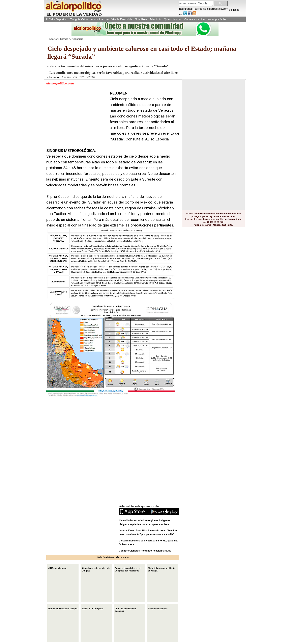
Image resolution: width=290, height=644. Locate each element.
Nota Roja (141, 19)
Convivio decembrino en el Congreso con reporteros (128, 569)
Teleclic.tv (155, 19)
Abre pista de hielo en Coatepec (125, 609)
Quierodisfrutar (173, 19)
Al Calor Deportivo (56, 19)
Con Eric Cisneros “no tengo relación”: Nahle (145, 551)
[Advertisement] (77, 116)
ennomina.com (100, 19)
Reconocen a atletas (158, 608)
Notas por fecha (217, 19)
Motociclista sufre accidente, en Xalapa (162, 569)
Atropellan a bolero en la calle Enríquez (96, 569)
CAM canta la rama (57, 568)
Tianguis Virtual (79, 19)
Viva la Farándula (122, 19)
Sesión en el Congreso (92, 608)
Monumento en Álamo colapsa (63, 608)
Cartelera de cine (195, 19)
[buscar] (196, 4)
